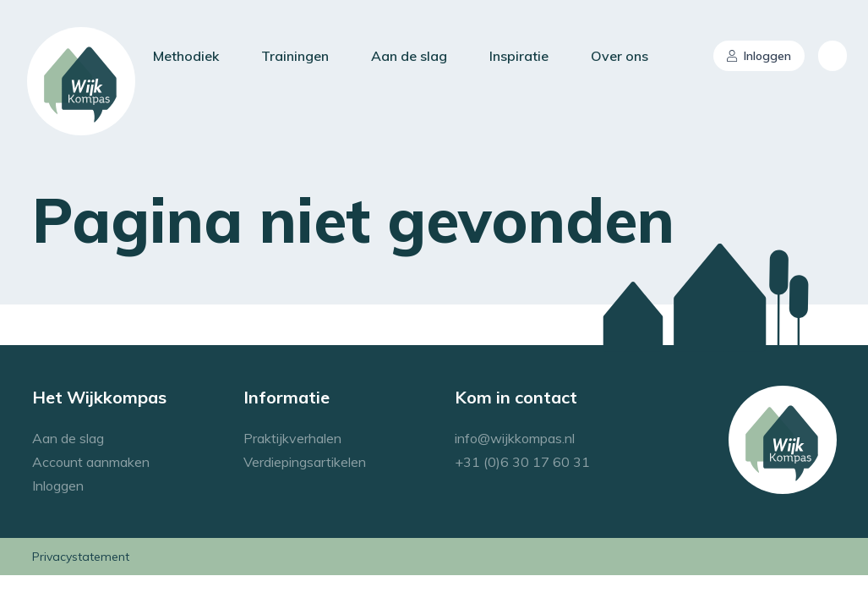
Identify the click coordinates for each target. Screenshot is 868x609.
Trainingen (295, 56)
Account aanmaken (91, 462)
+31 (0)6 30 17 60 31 (522, 462)
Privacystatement (81, 557)
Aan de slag (409, 56)
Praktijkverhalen (292, 438)
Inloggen (759, 56)
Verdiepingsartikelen (305, 462)
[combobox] (833, 56)
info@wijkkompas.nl (515, 438)
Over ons (620, 56)
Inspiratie (519, 56)
